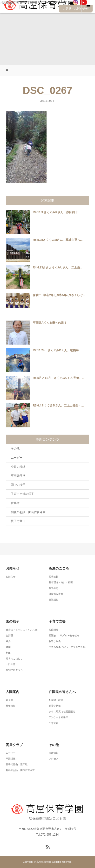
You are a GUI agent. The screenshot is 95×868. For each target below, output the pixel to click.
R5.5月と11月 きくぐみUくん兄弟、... (58, 378)
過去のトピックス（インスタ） (23, 630)
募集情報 (11, 706)
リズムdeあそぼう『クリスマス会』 (68, 647)
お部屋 (9, 635)
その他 (15, 449)
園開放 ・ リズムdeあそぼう (64, 635)
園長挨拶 (54, 577)
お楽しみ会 (55, 641)
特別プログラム (14, 670)
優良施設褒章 (56, 594)
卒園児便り (18, 476)
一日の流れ (12, 664)
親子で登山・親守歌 (17, 764)
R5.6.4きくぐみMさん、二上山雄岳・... (58, 406)
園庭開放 (54, 630)
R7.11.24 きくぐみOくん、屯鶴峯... (57, 350)
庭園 (8, 647)
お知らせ (11, 577)
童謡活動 (54, 600)
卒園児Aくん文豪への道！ (50, 323)
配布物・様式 (56, 700)
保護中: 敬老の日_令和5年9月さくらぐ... (59, 295)
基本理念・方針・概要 (61, 582)
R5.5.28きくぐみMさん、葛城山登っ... (58, 240)
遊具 (8, 641)
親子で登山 (18, 521)
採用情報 (54, 753)
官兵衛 (15, 503)
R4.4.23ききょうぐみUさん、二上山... (58, 267)
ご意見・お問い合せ (76, 9)
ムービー (17, 458)
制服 (8, 653)
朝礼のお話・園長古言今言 (28, 512)
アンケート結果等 (58, 717)
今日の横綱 (18, 467)
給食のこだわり (14, 659)
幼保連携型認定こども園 (47, 812)
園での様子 (18, 485)
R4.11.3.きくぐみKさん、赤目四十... (56, 212)
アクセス (54, 759)
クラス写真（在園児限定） (63, 712)
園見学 (9, 700)
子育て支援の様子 (22, 494)
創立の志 (54, 588)
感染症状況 (55, 706)
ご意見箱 (54, 723)
